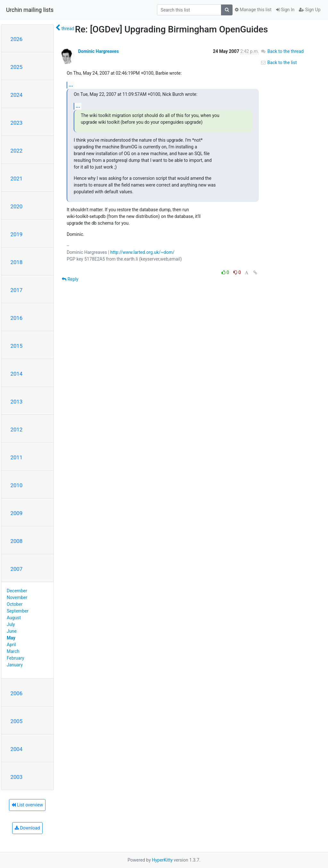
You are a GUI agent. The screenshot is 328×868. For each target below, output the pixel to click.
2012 (17, 430)
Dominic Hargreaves (98, 51)
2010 (17, 485)
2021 (17, 179)
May (11, 638)
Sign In (285, 10)
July (11, 624)
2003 (17, 777)
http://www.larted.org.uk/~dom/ (142, 252)
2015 (17, 346)
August (14, 618)
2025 (17, 67)
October (15, 604)
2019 (17, 234)
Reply (70, 279)
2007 (17, 569)
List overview (27, 805)
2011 (17, 457)
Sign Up (310, 10)
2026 (17, 39)
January (15, 665)
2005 (17, 721)
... (71, 85)
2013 (17, 402)
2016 (17, 318)
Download (27, 828)
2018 (17, 262)
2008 (17, 541)
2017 (17, 290)
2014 (17, 374)
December (17, 591)
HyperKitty (162, 860)
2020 (17, 206)
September (18, 611)
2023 (17, 123)
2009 (17, 513)
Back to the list (279, 63)
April (11, 645)
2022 (17, 151)
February (15, 658)
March (13, 651)
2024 (17, 95)
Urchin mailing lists (30, 10)
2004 (17, 749)
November (17, 597)
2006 (17, 693)
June (12, 631)
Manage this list (253, 10)
